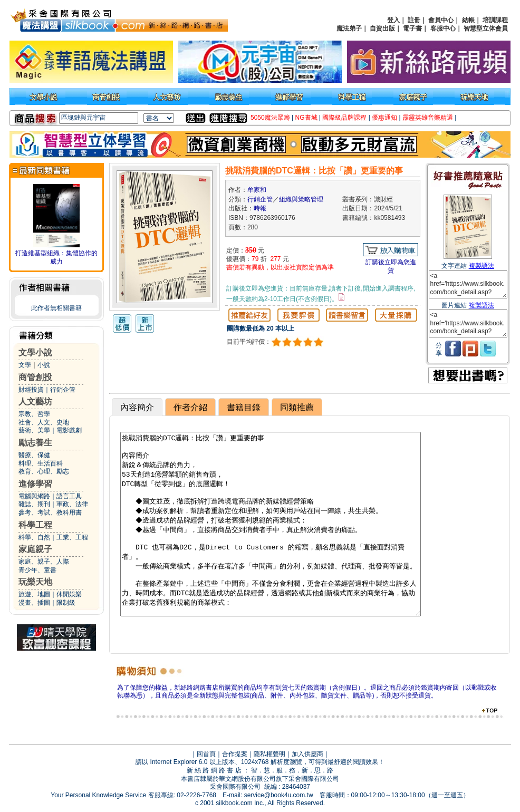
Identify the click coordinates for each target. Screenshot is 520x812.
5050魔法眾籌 (270, 118)
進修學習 (35, 484)
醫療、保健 (34, 455)
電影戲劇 (69, 430)
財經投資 (31, 390)
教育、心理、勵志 (44, 471)
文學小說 (35, 352)
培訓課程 (495, 20)
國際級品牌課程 (344, 118)
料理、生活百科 (41, 463)
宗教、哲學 (34, 414)
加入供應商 (307, 754)
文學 (25, 365)
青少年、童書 (37, 570)
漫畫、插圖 (34, 603)
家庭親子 (35, 549)
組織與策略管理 (301, 199)
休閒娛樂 (69, 594)
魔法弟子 (349, 28)
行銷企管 (63, 390)
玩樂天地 (35, 582)
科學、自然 (34, 537)
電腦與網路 (34, 496)
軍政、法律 (72, 504)
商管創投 (35, 377)
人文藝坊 (35, 402)
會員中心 (441, 20)
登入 (393, 20)
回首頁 (206, 754)
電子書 (412, 28)
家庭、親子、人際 (44, 562)
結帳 (468, 20)
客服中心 (443, 28)
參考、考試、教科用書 (50, 513)
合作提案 (235, 754)
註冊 (414, 20)
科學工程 (35, 525)
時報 (260, 208)
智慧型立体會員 (486, 28)
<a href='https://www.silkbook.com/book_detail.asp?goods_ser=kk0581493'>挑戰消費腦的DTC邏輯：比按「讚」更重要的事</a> (468, 284)
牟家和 (257, 190)
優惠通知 (384, 118)
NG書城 (306, 118)
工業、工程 (72, 537)
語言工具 (69, 496)
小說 (44, 365)
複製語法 (482, 266)
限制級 (66, 603)
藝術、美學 (34, 430)
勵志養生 (35, 443)
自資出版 (382, 28)
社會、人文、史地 (44, 422)
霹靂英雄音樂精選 (428, 118)
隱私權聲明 (269, 754)
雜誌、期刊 (34, 504)
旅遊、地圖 (34, 594)
